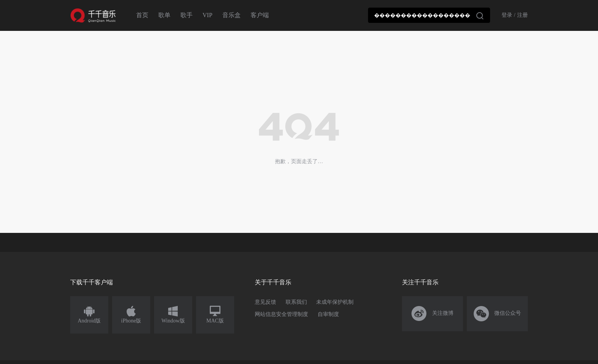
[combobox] (429, 15)
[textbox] (429, 15)
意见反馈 (265, 302)
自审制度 (328, 314)
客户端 (260, 15)
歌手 (186, 15)
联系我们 (296, 302)
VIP (207, 15)
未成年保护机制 (335, 302)
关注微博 (433, 314)
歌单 (164, 15)
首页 (142, 15)
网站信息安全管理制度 (281, 314)
